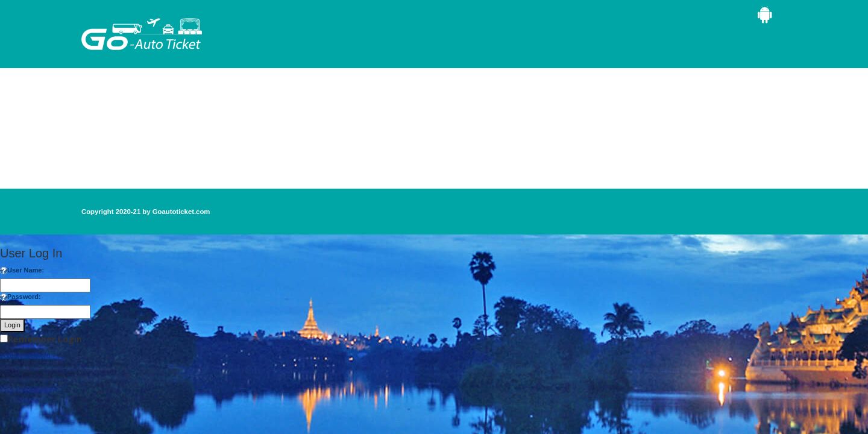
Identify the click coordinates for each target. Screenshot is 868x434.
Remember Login (45, 339)
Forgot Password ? (28, 356)
